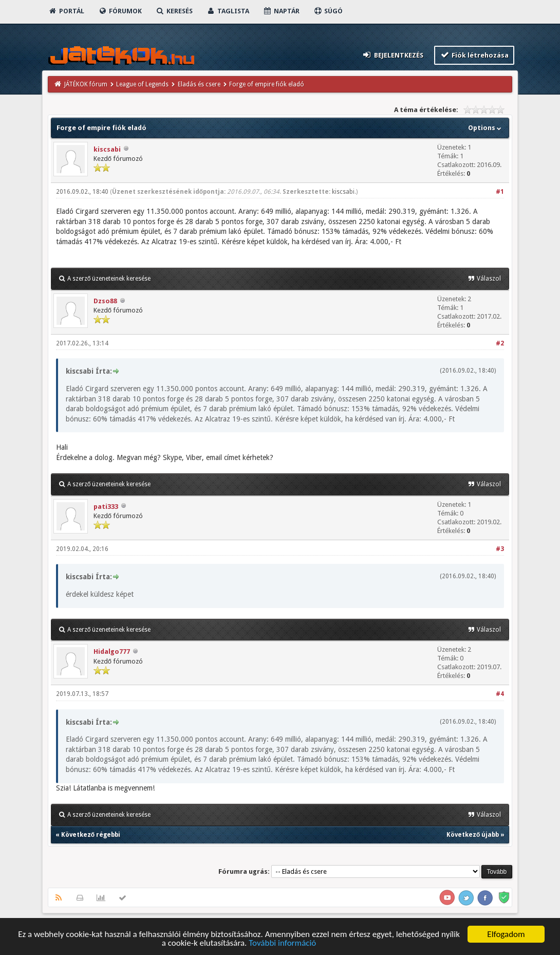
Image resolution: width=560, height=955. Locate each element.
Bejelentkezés (393, 55)
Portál (66, 11)
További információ (282, 943)
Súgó (328, 11)
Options (486, 128)
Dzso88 (105, 301)
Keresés (174, 11)
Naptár (281, 11)
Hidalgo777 (112, 651)
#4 (500, 694)
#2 (500, 343)
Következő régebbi (91, 835)
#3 (500, 549)
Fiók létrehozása (474, 55)
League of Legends (142, 84)
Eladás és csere (199, 84)
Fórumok (120, 11)
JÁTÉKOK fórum (86, 84)
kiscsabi (107, 149)
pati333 (106, 507)
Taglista (228, 11)
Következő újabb (473, 835)
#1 (500, 192)
